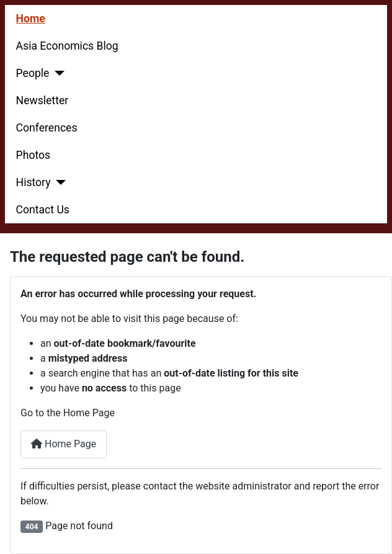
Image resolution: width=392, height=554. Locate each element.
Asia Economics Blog (67, 46)
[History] (59, 182)
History (33, 182)
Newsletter (42, 101)
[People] (57, 73)
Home (31, 19)
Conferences (47, 128)
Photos (33, 155)
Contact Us (43, 210)
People (33, 73)
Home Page (64, 444)
